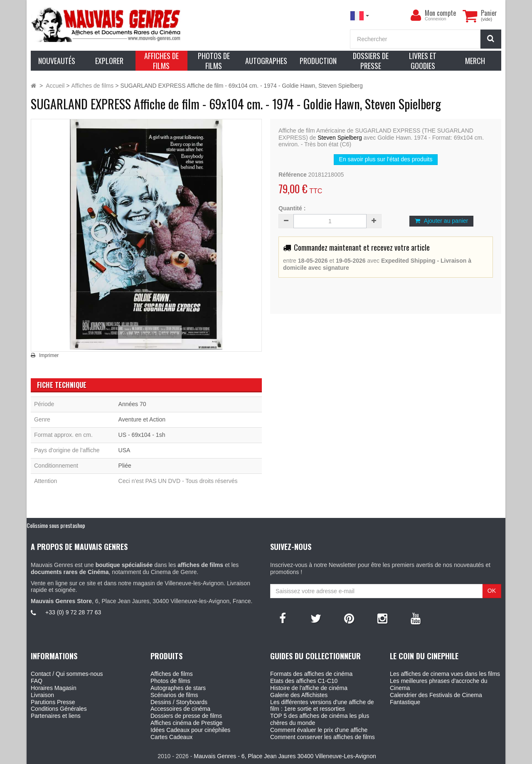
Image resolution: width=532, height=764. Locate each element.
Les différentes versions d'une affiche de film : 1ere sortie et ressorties (322, 706)
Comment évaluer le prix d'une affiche (319, 730)
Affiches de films (172, 674)
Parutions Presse (53, 702)
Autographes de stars (178, 688)
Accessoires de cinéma (180, 709)
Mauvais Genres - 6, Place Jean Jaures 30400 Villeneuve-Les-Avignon (285, 756)
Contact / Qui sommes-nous (67, 674)
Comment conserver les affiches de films (323, 737)
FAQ (37, 681)
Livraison (42, 695)
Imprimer (49, 355)
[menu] (416, 15)
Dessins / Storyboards (179, 702)
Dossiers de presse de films (186, 716)
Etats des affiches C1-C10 (304, 681)
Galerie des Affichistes (299, 695)
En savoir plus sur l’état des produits (386, 159)
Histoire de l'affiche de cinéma (309, 688)
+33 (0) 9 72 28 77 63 (73, 612)
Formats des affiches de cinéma (311, 674)
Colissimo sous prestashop (56, 525)
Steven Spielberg (340, 138)
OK (492, 591)
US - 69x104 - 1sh (142, 435)
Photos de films (170, 681)
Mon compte (440, 13)
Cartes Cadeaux (171, 737)
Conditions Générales (59, 709)
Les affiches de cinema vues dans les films (445, 674)
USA (124, 450)
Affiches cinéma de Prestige (186, 723)
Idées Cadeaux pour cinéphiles (190, 730)
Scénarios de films (174, 695)
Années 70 (132, 404)
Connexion (436, 19)
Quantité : (292, 208)
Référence (293, 175)
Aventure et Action (142, 419)
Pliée (125, 466)
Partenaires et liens (56, 716)
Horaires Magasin (54, 688)
